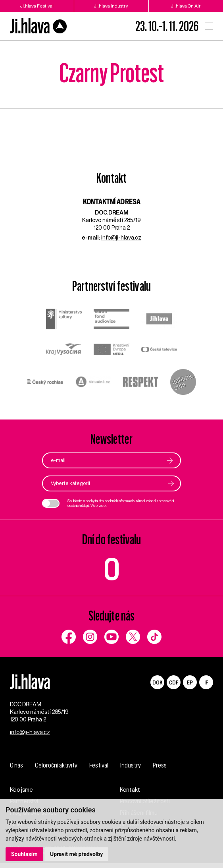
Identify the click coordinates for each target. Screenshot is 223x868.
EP (190, 682)
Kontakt (130, 795)
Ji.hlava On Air (186, 6)
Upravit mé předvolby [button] (76, 854)
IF (206, 682)
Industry (132, 770)
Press (161, 770)
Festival (100, 770)
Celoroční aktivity (57, 770)
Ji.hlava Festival (37, 6)
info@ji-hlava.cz (121, 238)
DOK (158, 682)
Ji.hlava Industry (111, 6)
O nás (17, 770)
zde (102, 506)
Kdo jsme (21, 795)
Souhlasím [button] (24, 854)
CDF (174, 682)
